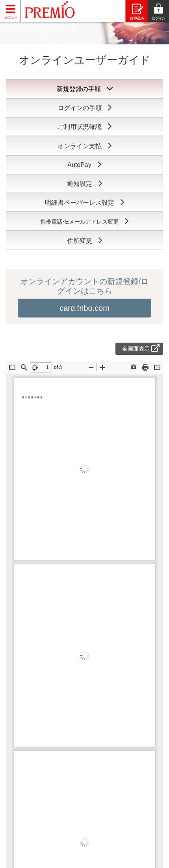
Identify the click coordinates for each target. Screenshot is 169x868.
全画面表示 (141, 349)
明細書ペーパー (85, 203)
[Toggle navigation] (10, 10)
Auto (84, 165)
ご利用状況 (85, 127)
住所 (85, 241)
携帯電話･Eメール (84, 222)
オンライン (85, 146)
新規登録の (85, 89)
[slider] (84, 31)
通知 (85, 184)
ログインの (85, 108)
